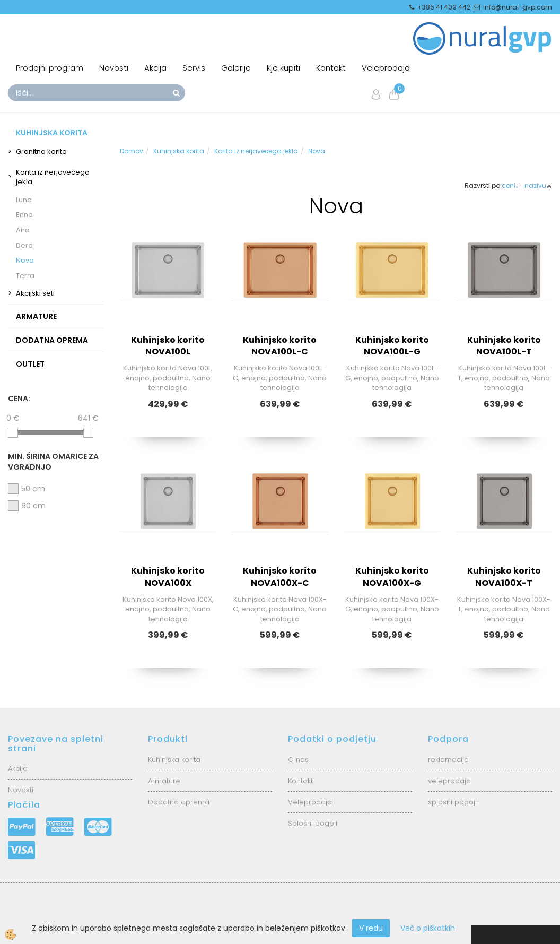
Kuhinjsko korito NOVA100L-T (504, 346)
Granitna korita (41, 151)
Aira (23, 230)
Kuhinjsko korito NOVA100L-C (280, 346)
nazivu (538, 185)
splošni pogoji (452, 802)
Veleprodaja (386, 68)
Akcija (155, 68)
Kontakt (331, 68)
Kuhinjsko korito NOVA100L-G (392, 346)
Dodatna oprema (179, 802)
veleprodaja (449, 781)
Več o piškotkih (428, 928)
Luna (24, 200)
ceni (511, 185)
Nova (25, 260)
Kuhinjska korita (179, 151)
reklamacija (448, 760)
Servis (194, 68)
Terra (25, 276)
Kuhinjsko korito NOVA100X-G (392, 577)
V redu (371, 928)
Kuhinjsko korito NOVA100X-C (280, 577)
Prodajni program (50, 68)
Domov (132, 151)
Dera (24, 245)
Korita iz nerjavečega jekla (53, 177)
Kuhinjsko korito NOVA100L (168, 346)
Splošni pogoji (313, 823)
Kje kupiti (283, 68)
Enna (24, 215)
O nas (298, 760)
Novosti (114, 68)
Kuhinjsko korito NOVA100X (168, 577)
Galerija (236, 68)
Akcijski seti (35, 293)
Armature (164, 781)
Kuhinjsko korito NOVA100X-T (504, 577)
